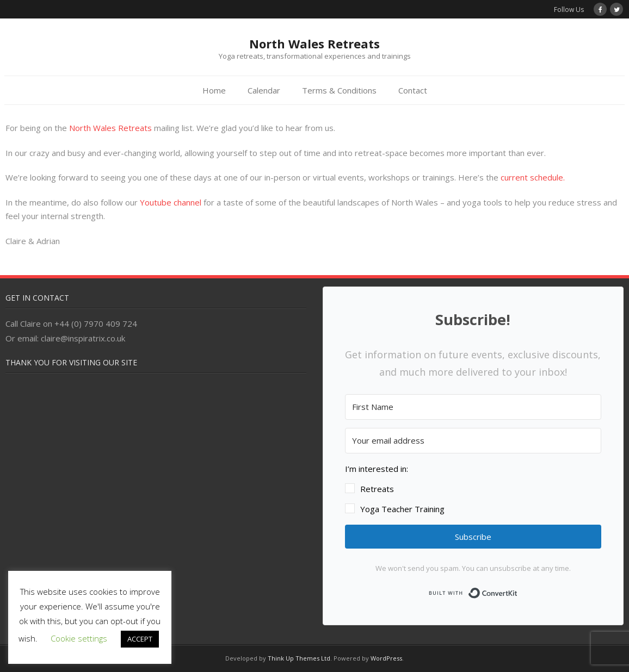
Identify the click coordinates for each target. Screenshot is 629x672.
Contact (413, 90)
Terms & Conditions (339, 90)
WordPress (386, 658)
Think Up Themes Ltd (299, 658)
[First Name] (473, 407)
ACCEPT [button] (140, 639)
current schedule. (533, 177)
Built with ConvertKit (518, 591)
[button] (473, 489)
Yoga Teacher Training (402, 509)
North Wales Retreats (110, 128)
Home (214, 90)
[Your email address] (473, 441)
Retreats (377, 489)
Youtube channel (171, 202)
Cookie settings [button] (79, 638)
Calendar (264, 90)
